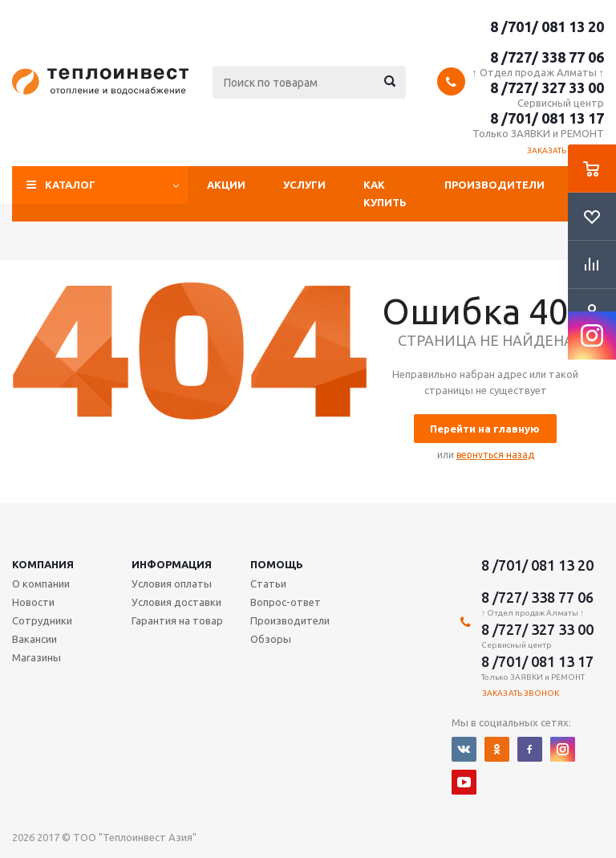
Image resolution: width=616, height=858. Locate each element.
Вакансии (34, 639)
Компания (43, 564)
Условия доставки (176, 602)
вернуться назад (495, 455)
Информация (172, 564)
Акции (226, 185)
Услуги (304, 185)
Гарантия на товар (177, 620)
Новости (33, 602)
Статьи (268, 584)
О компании (41, 584)
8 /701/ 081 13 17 (547, 118)
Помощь (277, 564)
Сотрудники (42, 620)
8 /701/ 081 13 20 (547, 26)
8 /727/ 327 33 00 (547, 87)
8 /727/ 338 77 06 (547, 57)
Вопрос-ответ (286, 602)
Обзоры (271, 639)
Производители (494, 185)
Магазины (36, 657)
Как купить (385, 193)
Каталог (70, 185)
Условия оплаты (172, 584)
